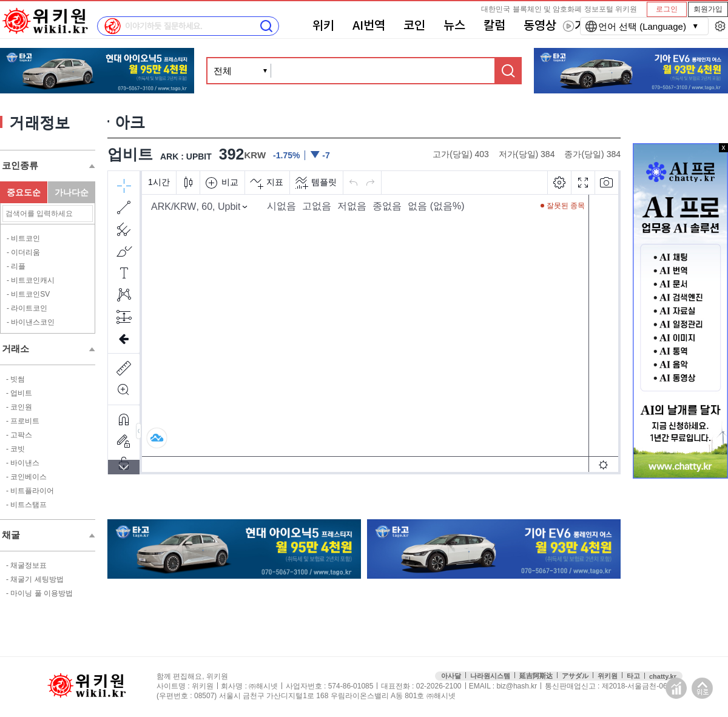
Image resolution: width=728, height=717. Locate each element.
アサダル (575, 676)
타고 (633, 676)
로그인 (667, 9)
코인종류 (20, 165)
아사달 (451, 676)
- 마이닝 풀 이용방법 (39, 593)
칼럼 (494, 26)
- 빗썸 (15, 379)
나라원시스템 (490, 676)
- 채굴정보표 (26, 565)
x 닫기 (724, 148)
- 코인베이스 (26, 477)
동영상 (540, 26)
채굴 (11, 535)
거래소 (15, 348)
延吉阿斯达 (536, 676)
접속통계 (676, 688)
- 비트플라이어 (30, 491)
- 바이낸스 (23, 463)
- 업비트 (19, 393)
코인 (414, 26)
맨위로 (702, 688)
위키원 (608, 676)
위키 (323, 26)
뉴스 (454, 26)
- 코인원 (19, 407)
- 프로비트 (23, 421)
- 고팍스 (19, 435)
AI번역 (369, 26)
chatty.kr (663, 676)
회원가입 (708, 9)
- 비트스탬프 (26, 505)
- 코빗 (15, 449)
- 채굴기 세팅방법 (35, 579)
